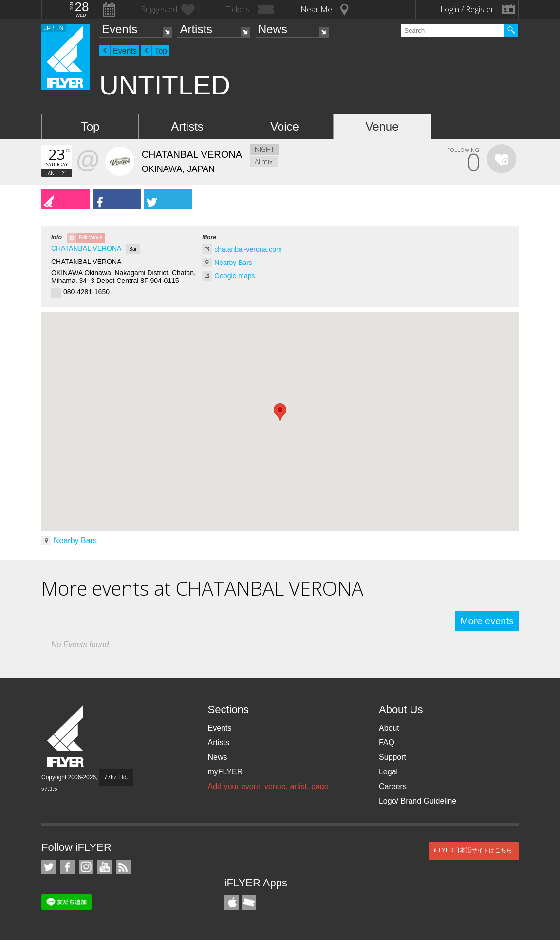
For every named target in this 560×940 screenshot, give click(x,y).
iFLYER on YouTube (105, 867)
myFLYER (225, 772)
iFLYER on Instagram (86, 867)
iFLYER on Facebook (67, 867)
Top (161, 51)
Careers (393, 786)
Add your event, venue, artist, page (268, 786)
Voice (285, 126)
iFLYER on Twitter (49, 867)
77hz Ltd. (116, 777)
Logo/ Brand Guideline (418, 801)
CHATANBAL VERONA (86, 248)
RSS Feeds (123, 867)
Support (392, 757)
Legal (388, 772)
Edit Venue (91, 237)
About (389, 728)
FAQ (387, 743)
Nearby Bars (233, 263)
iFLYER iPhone (232, 902)
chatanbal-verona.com (248, 249)
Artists (196, 29)
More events (487, 621)
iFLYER (66, 736)
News (273, 29)
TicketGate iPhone (249, 902)
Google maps (234, 276)
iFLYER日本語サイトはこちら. (474, 850)
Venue (382, 126)
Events (120, 29)
